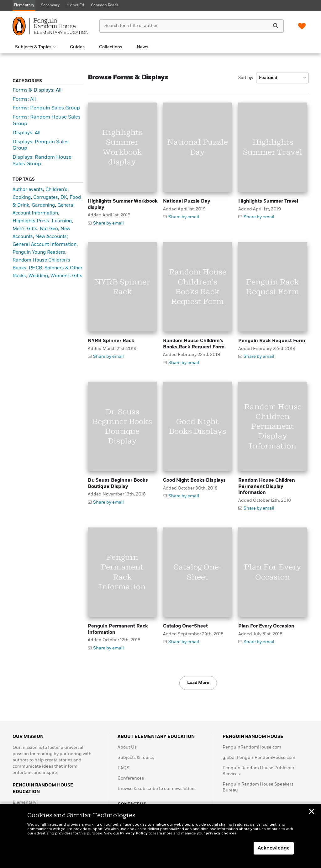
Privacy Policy (134, 834)
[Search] (276, 26)
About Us (127, 747)
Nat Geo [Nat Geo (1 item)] (49, 229)
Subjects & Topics (136, 758)
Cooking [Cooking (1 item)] (22, 197)
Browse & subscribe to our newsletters (157, 789)
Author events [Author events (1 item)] (28, 190)
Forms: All (24, 99)
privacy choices (221, 834)
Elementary (24, 802)
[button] (35, 47)
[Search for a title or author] (191, 26)
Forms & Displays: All (37, 90)
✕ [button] (312, 812)
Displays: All (26, 133)
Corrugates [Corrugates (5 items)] (46, 197)
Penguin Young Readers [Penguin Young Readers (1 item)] (39, 252)
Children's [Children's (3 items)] (56, 190)
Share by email (108, 223)
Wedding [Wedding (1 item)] (38, 276)
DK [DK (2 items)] (64, 197)
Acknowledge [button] (274, 848)
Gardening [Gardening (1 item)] (43, 205)
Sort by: (246, 78)
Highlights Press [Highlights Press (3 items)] (31, 221)
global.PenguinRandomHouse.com (259, 758)
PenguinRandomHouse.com (252, 747)
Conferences (131, 778)
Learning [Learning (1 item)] (62, 221)
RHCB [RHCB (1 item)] (35, 268)
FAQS (124, 768)
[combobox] (282, 78)
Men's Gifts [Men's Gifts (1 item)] (25, 229)
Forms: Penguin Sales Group (46, 108)
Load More (198, 683)
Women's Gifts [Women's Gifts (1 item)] (66, 276)
